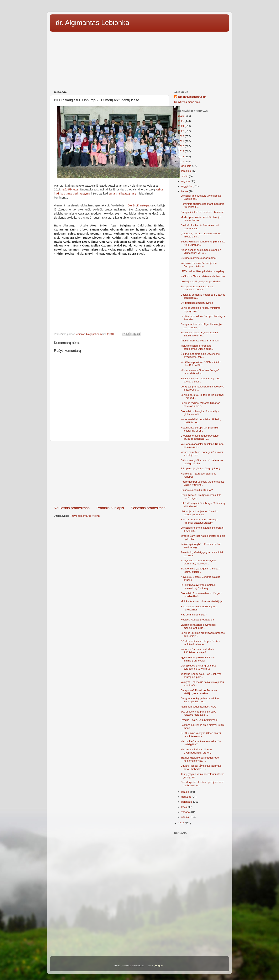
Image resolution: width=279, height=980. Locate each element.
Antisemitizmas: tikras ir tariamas (200, 341)
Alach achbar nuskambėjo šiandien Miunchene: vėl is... (201, 251)
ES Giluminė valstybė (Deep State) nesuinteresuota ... (201, 735)
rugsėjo (186, 181)
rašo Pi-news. (71, 189)
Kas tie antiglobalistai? (194, 615)
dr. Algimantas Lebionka (92, 23)
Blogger (159, 965)
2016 (182, 823)
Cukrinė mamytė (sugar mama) (199, 258)
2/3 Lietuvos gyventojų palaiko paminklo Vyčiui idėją (198, 586)
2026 (182, 116)
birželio (186, 792)
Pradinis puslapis (110, 508)
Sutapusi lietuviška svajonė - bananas (203, 212)
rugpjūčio (187, 186)
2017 (182, 161)
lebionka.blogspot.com (192, 97)
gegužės (187, 797)
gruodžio (187, 166)
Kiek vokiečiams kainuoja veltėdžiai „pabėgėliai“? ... (201, 743)
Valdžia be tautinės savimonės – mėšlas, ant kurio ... (199, 626)
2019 (182, 151)
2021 (182, 141)
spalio (185, 176)
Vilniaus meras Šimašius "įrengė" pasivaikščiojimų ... (200, 372)
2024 (182, 126)
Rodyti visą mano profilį (188, 102)
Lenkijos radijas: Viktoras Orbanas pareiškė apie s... (200, 404)
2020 (182, 146)
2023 (182, 131)
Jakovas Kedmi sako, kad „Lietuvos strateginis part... (201, 675)
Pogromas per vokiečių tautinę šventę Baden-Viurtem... (202, 483)
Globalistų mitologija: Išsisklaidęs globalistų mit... (200, 413)
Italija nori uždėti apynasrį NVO (199, 707)
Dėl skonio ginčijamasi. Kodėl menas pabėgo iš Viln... (202, 462)
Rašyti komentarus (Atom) (85, 516)
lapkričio (186, 171)
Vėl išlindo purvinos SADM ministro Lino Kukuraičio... (201, 364)
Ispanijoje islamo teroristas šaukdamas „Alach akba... (197, 347)
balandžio (187, 802)
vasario (186, 812)
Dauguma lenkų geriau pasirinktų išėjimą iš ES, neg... (200, 700)
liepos (185, 191)
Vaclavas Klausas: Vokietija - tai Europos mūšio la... (199, 265)
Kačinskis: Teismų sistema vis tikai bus (203, 276)
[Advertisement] (139, 60)
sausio (185, 817)
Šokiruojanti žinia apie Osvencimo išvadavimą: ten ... (200, 355)
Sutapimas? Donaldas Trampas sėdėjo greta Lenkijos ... (199, 692)
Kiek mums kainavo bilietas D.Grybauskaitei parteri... (197, 751)
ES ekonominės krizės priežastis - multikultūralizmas (200, 643)
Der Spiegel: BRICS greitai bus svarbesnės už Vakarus (199, 667)
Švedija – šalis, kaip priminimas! (199, 720)
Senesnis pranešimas (148, 508)
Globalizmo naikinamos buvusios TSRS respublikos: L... (200, 437)
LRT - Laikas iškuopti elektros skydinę (203, 271)
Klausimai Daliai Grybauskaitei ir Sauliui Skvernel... (199, 334)
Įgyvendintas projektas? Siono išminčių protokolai (198, 659)
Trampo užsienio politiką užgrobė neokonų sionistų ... (200, 759)
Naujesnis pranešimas (72, 508)
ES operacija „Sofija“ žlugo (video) (200, 468)
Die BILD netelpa (139, 205)
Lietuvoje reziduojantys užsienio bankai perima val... (199, 513)
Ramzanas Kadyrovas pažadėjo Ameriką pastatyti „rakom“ (199, 521)
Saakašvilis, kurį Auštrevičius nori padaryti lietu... (200, 227)
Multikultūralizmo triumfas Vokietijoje (202, 601)
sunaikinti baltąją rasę (122, 194)
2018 (182, 156)
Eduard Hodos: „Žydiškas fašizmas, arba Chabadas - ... (201, 767)
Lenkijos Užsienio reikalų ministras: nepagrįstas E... (201, 309)
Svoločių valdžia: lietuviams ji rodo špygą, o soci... (200, 380)
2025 (182, 121)
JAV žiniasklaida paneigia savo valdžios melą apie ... (198, 713)
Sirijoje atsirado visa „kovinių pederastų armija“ (197, 288)
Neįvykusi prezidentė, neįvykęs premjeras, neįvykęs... (199, 562)
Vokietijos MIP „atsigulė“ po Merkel (201, 281)
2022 (182, 136)
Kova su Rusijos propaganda (197, 620)
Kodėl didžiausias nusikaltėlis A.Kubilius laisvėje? (198, 651)
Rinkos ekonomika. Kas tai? (197, 490)
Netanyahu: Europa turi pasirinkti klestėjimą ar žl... (200, 429)
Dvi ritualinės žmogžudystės (197, 303)
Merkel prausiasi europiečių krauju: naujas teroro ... (201, 219)
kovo (184, 807)
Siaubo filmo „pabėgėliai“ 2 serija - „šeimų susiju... (200, 570)
